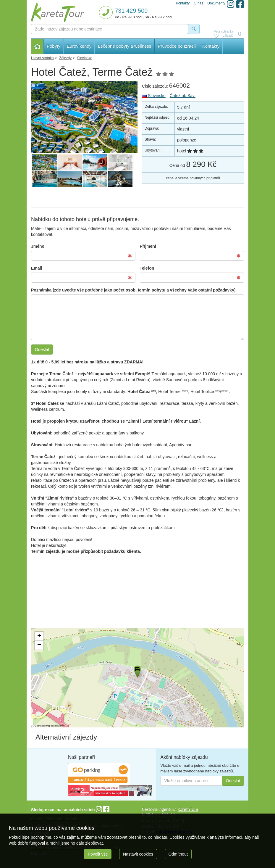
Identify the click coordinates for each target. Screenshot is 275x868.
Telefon (147, 268)
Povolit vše (98, 854)
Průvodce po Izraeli (177, 46)
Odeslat (42, 350)
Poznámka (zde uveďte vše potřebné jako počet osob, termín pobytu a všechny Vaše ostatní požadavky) (133, 290)
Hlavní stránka (37, 46)
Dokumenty (216, 3)
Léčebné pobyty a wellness (124, 46)
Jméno (38, 246)
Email (37, 268)
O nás (198, 3)
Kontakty (211, 46)
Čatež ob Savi (183, 96)
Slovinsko (154, 96)
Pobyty (54, 46)
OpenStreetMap (43, 726)
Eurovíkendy (79, 46)
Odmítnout (178, 854)
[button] (137, 671)
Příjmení (148, 246)
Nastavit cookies (138, 854)
